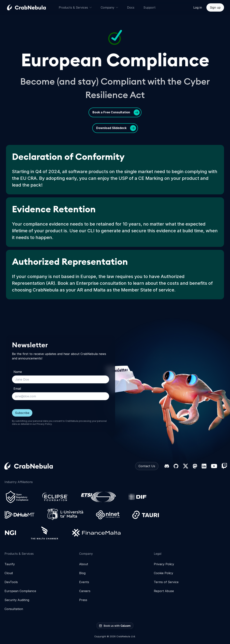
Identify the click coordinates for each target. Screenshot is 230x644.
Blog (82, 573)
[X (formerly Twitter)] (186, 466)
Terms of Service (166, 582)
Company (109, 7)
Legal (158, 554)
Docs (131, 7)
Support (149, 7)
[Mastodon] (195, 466)
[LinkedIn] (204, 466)
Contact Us (147, 466)
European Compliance (20, 591)
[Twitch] (224, 466)
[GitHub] (176, 466)
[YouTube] (214, 466)
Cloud (9, 573)
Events (84, 582)
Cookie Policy (163, 573)
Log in (198, 7)
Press (83, 600)
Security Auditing (17, 600)
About (84, 564)
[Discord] (167, 466)
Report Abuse (164, 591)
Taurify (10, 564)
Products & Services (75, 7)
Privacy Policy (44, 424)
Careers (85, 591)
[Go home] (31, 7)
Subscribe (22, 413)
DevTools (11, 582)
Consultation (14, 609)
